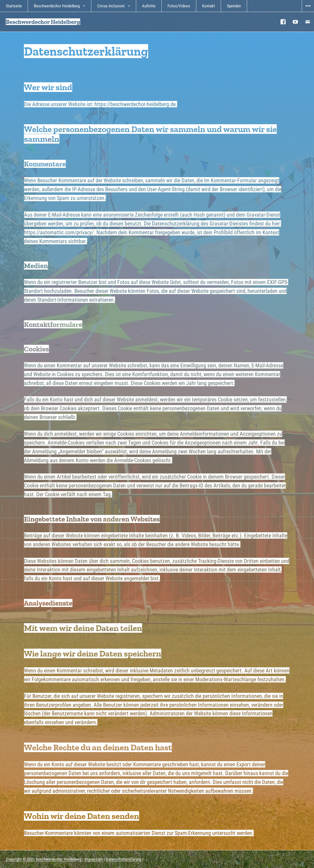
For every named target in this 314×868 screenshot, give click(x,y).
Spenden (234, 6)
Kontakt (209, 6)
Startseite (14, 6)
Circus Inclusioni (111, 6)
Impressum (94, 859)
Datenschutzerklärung (124, 859)
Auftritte (149, 6)
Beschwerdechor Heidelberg (57, 6)
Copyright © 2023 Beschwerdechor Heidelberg (44, 859)
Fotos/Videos (179, 6)
